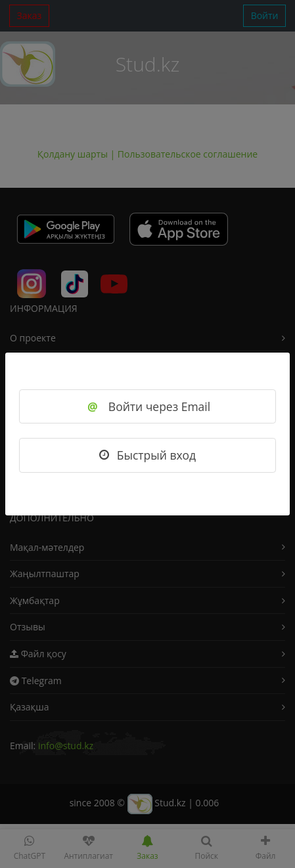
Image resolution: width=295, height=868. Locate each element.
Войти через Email (147, 406)
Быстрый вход (147, 455)
